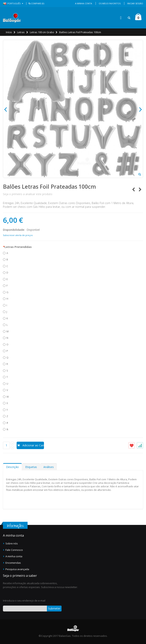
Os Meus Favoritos (110, 3)
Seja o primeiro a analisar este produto (28, 194)
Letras (21, 32)
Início (9, 32)
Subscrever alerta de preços (18, 235)
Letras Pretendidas (17, 247)
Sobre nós (12, 543)
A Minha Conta (84, 3)
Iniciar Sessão (135, 3)
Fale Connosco (14, 550)
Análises (49, 467)
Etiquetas (31, 467)
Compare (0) (36, 3)
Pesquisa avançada (17, 569)
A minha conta (14, 556)
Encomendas (13, 563)
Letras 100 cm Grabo (42, 32)
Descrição (12, 467)
